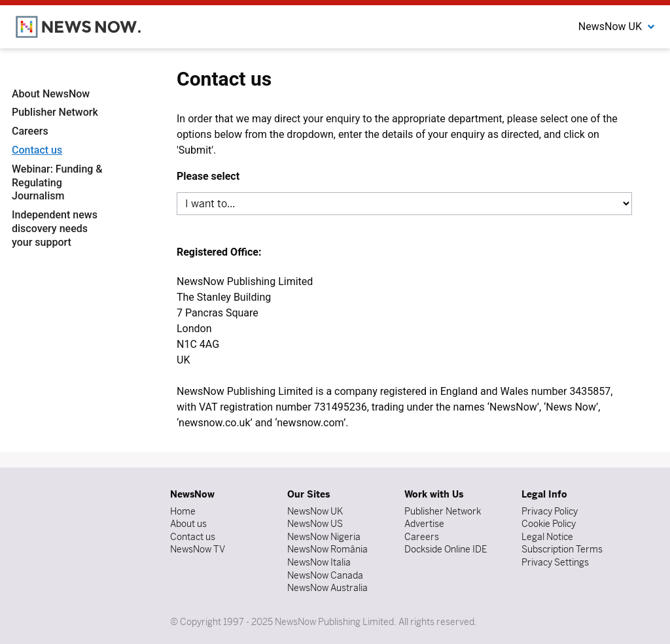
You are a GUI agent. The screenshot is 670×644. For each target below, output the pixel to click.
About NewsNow (51, 94)
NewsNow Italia (319, 562)
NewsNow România (327, 549)
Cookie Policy (549, 524)
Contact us (37, 150)
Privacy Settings (555, 562)
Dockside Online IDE (446, 549)
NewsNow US (315, 524)
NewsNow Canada (325, 575)
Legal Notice (547, 537)
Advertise (424, 524)
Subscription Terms (562, 549)
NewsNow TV (198, 549)
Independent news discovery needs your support (55, 229)
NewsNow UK (315, 511)
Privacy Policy (550, 511)
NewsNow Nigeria (324, 537)
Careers (30, 131)
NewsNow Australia (327, 588)
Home (183, 511)
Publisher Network (55, 112)
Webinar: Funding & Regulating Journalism (57, 183)
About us (188, 524)
